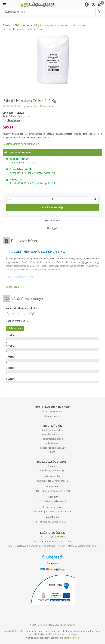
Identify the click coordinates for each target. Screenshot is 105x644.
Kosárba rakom (53, 208)
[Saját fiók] (94, 5)
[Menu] (87, 5)
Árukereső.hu (52, 563)
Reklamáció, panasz (53, 439)
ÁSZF (53, 452)
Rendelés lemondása (52, 434)
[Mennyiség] (52, 199)
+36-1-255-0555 (57, 537)
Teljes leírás (12, 287)
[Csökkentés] (10, 199)
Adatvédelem (53, 443)
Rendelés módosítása (53, 430)
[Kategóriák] (4, 5)
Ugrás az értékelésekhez (38, 106)
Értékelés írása (15, 328)
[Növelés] (95, 199)
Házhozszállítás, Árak (53, 412)
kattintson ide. (72, 638)
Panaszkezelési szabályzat (53, 448)
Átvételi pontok (52, 416)
